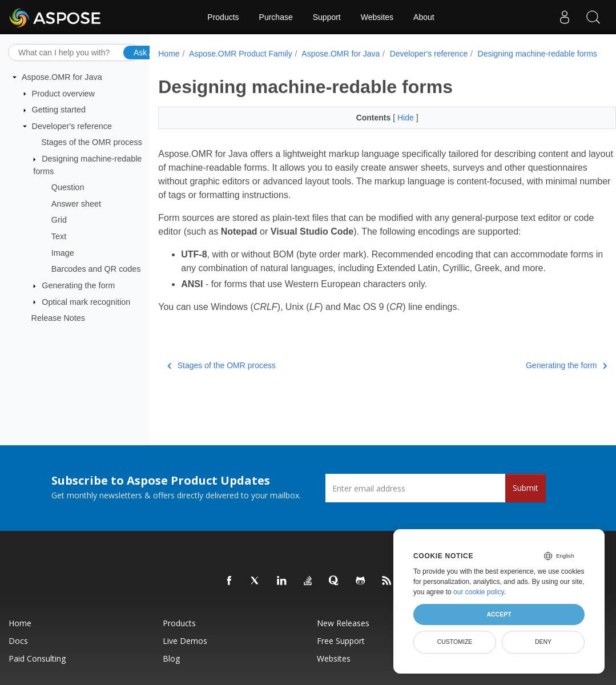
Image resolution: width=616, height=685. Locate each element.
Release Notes (58, 318)
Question (68, 187)
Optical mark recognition (86, 301)
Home (169, 54)
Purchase (276, 17)
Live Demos (185, 641)
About (424, 17)
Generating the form (78, 285)
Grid (59, 220)
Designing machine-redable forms (538, 54)
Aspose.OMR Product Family (241, 54)
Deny (543, 642)
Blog (171, 658)
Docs (18, 641)
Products (223, 17)
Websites (377, 17)
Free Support (341, 641)
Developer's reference (72, 126)
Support (327, 17)
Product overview (63, 93)
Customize (455, 642)
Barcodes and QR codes (96, 269)
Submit (526, 488)
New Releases (343, 623)
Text (59, 236)
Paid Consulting (37, 658)
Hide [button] (407, 118)
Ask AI (145, 52)
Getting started (59, 110)
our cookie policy (479, 592)
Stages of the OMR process (92, 142)
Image (63, 253)
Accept (499, 614)
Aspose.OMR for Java (62, 77)
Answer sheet (76, 204)
